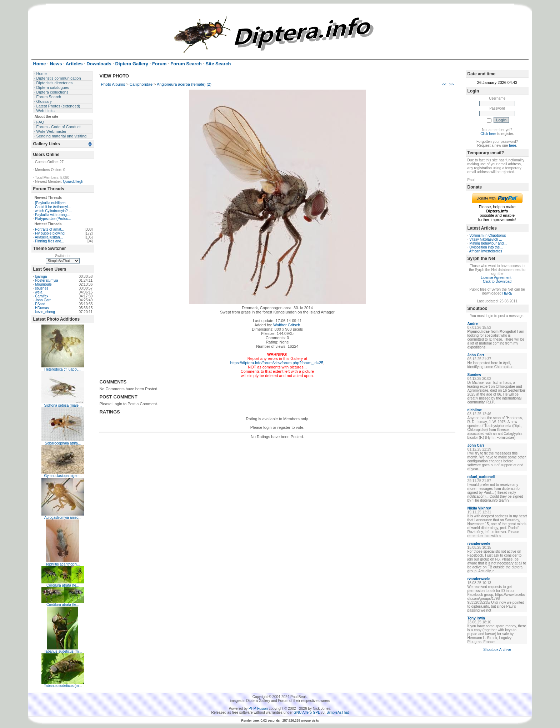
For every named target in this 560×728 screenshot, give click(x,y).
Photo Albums (113, 84)
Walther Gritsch (287, 325)
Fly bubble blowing (50, 233)
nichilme (475, 410)
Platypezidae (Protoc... (53, 219)
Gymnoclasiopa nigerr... (63, 476)
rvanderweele (479, 544)
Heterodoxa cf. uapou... (63, 369)
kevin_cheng (45, 312)
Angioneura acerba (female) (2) (184, 84)
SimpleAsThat (337, 712)
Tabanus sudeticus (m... (63, 651)
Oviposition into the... (486, 247)
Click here (488, 134)
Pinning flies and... (50, 241)
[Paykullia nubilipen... (52, 203)
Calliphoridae (141, 84)
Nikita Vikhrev (479, 508)
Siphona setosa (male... (63, 405)
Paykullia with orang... (52, 215)
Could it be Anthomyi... (53, 207)
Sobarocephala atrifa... (63, 443)
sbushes (42, 288)
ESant (40, 304)
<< (444, 84)
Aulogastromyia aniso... (63, 518)
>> (452, 84)
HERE (507, 293)
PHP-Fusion (258, 709)
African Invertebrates (486, 251)
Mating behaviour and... (488, 243)
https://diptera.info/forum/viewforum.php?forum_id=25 (277, 363)
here (512, 145)
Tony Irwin (476, 618)
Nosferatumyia (46, 280)
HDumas (42, 308)
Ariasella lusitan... (49, 237)
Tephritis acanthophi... (63, 564)
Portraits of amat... (50, 229)
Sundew (474, 375)
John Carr (43, 300)
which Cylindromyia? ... (53, 211)
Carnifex (42, 296)
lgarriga (41, 277)
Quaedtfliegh (73, 182)
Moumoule (43, 284)
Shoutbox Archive (497, 650)
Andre (473, 324)
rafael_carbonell (481, 477)
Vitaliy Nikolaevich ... (486, 239)
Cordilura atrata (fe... (63, 585)
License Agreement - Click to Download (497, 280)
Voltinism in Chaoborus (487, 235)
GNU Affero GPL (307, 712)
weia (39, 292)
